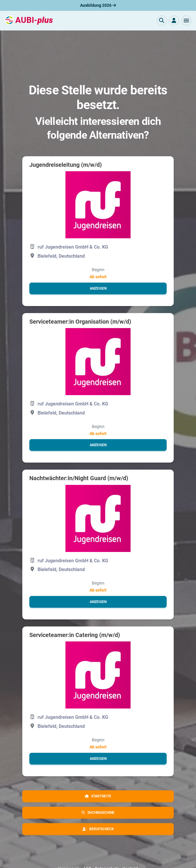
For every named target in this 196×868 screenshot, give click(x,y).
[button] (186, 21)
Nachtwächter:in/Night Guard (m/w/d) (79, 478)
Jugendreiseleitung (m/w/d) (66, 165)
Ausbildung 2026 (98, 5)
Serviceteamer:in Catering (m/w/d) (75, 635)
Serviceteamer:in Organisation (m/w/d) (80, 322)
